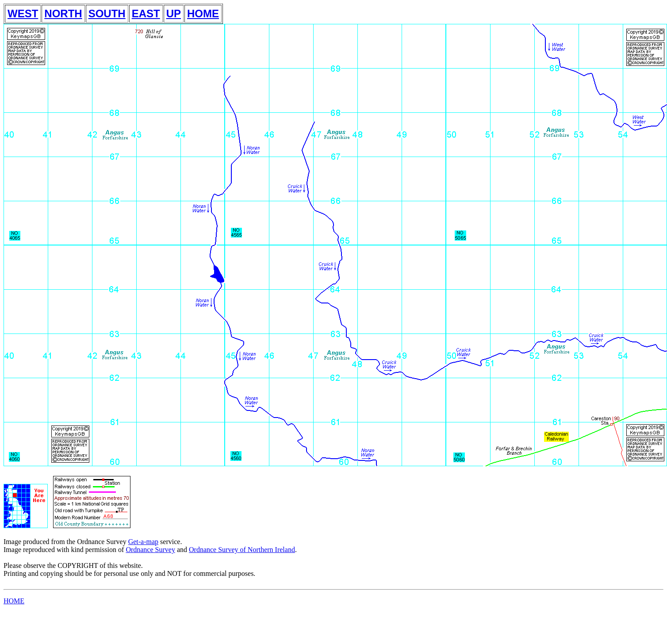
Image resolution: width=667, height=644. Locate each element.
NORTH (63, 13)
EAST (146, 13)
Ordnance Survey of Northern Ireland (242, 550)
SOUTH (107, 13)
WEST (23, 13)
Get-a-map (143, 542)
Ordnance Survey (150, 550)
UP (174, 13)
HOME (203, 13)
